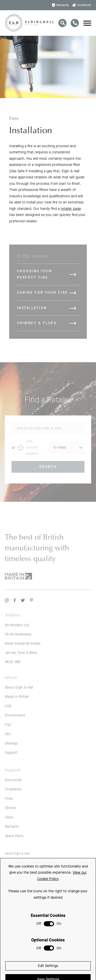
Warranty (61, 5)
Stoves (10, 808)
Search (48, 470)
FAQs (9, 817)
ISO (8, 734)
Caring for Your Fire (42, 296)
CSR (8, 706)
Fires (9, 799)
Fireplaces (13, 789)
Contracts (82, 5)
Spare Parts (14, 836)
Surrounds (13, 780)
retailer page (71, 210)
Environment (15, 715)
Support (11, 753)
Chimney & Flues (37, 327)
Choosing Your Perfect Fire (35, 278)
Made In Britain (17, 697)
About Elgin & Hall (19, 687)
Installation (32, 311)
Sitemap (11, 743)
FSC (8, 725)
